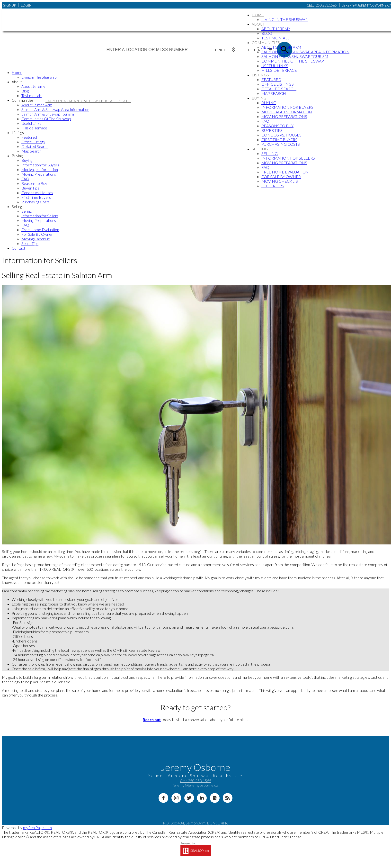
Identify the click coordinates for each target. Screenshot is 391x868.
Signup (9, 5)
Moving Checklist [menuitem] (281, 181)
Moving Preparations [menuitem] (284, 116)
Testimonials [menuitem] (275, 38)
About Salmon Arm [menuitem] (281, 47)
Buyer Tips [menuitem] (272, 130)
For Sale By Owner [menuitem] (281, 176)
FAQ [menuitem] (265, 121)
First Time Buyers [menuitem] (279, 140)
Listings (260, 75)
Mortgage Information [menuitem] (287, 112)
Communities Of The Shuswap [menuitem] (293, 61)
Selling (260, 149)
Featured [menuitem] (271, 79)
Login (26, 5)
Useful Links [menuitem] (275, 66)
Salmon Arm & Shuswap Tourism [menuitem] (295, 56)
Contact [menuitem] (18, 248)
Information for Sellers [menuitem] (288, 158)
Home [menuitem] (258, 15)
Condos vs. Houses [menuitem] (281, 135)
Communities (266, 42)
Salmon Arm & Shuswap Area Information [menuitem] (305, 52)
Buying (259, 98)
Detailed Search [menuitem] (279, 89)
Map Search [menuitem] (274, 93)
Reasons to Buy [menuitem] (277, 126)
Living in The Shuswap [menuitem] (284, 19)
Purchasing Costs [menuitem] (281, 144)
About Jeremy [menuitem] (276, 29)
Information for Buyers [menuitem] (287, 107)
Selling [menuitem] (270, 153)
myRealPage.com (37, 827)
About (258, 24)
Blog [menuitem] (267, 33)
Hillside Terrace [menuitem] (279, 70)
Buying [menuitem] (269, 103)
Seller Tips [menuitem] (273, 186)
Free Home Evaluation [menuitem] (285, 172)
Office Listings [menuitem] (278, 84)
